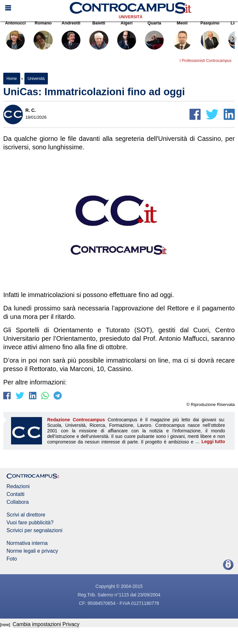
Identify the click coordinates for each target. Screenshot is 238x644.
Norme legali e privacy (32, 551)
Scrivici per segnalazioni (35, 531)
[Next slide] (233, 39)
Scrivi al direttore (26, 515)
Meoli (182, 37)
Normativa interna (27, 543)
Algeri (127, 37)
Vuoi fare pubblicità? (30, 523)
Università (131, 17)
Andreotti (71, 37)
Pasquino (210, 37)
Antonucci (15, 37)
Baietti (99, 37)
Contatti (15, 494)
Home (12, 79)
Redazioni (18, 487)
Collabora (18, 502)
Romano (43, 37)
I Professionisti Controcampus (206, 61)
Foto (12, 559)
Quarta (154, 37)
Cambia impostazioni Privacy (46, 624)
